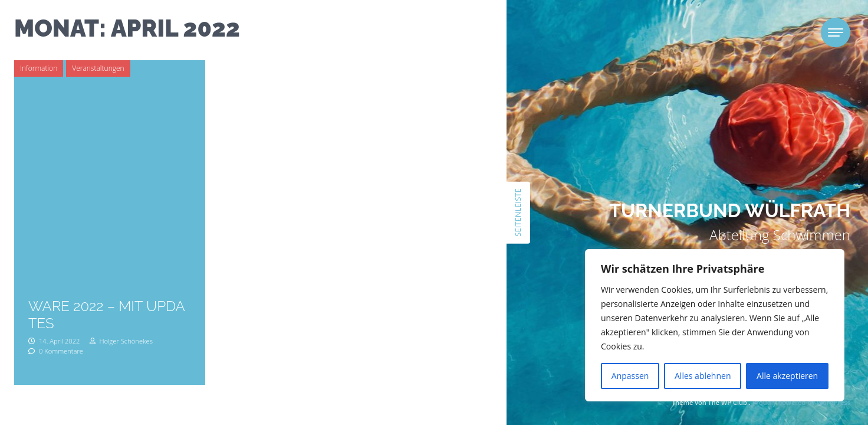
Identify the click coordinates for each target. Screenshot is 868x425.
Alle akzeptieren (787, 376)
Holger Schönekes (121, 341)
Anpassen (630, 376)
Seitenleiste (518, 212)
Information (39, 68)
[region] (715, 325)
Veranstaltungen (98, 68)
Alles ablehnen (703, 376)
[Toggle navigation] (836, 32)
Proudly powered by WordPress (801, 402)
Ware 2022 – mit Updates (107, 315)
